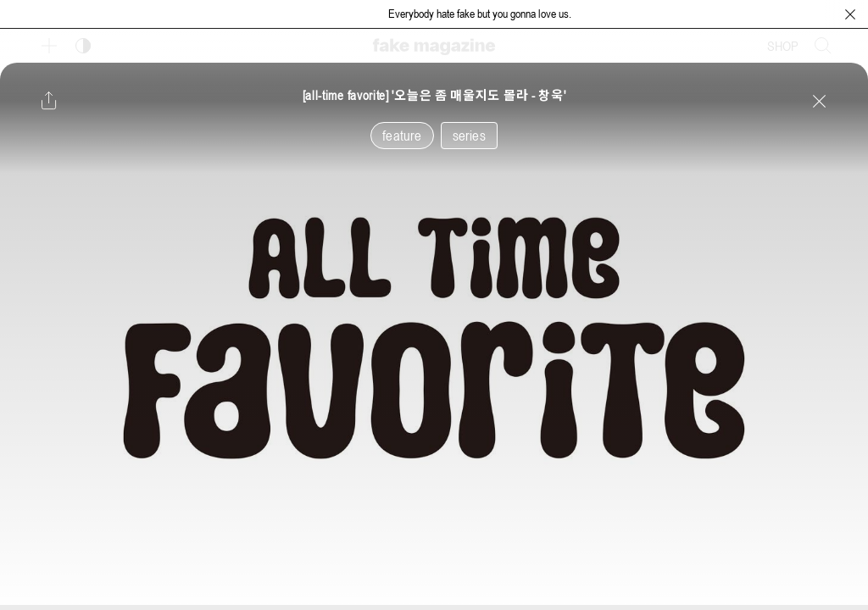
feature (402, 136)
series (469, 136)
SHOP (783, 46)
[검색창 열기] (823, 46)
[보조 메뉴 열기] (49, 46)
